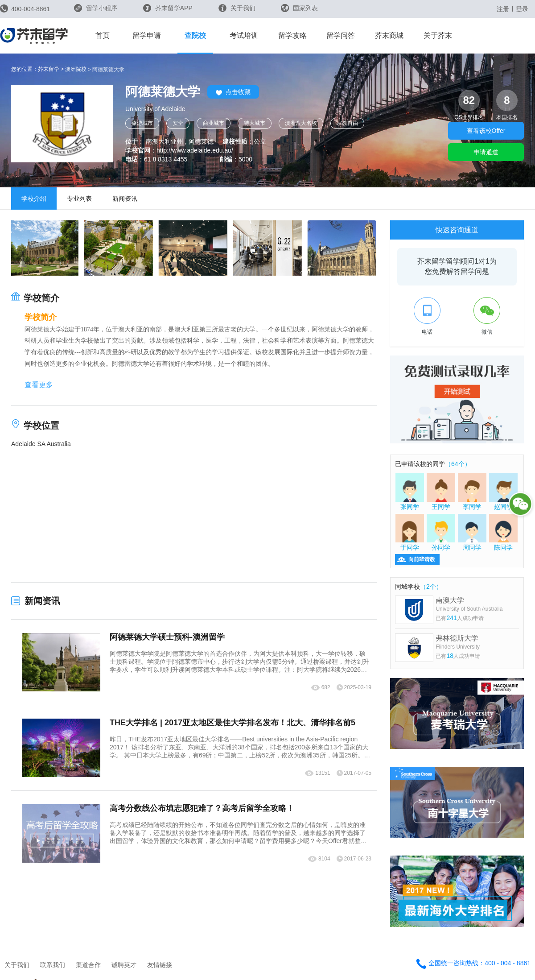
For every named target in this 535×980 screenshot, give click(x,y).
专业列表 (79, 198)
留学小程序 (96, 11)
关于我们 (237, 8)
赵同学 (503, 492)
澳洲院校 (76, 69)
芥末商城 (389, 35)
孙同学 (441, 532)
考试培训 (244, 35)
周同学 (472, 532)
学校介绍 (34, 198)
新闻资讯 (125, 198)
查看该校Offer (486, 131)
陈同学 (503, 532)
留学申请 (147, 35)
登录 (522, 9)
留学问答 (341, 35)
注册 (503, 9)
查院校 (195, 35)
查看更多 (39, 385)
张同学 (410, 492)
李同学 (472, 492)
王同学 (441, 492)
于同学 (410, 532)
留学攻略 (292, 35)
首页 (103, 35)
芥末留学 (49, 69)
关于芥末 (438, 35)
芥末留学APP (168, 8)
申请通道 (486, 152)
